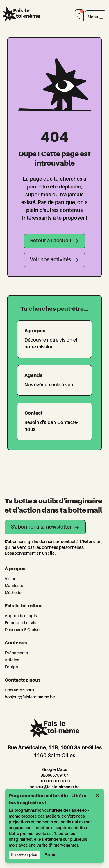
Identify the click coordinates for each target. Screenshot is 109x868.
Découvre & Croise (22, 630)
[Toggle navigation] (96, 16)
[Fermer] (97, 796)
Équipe (11, 667)
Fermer (51, 855)
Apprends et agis (21, 616)
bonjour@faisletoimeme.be (30, 697)
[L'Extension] (21, 14)
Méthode (13, 593)
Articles (12, 660)
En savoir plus (24, 855)
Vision (10, 579)
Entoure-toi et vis (20, 623)
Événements (16, 653)
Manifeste (14, 586)
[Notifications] (79, 15)
